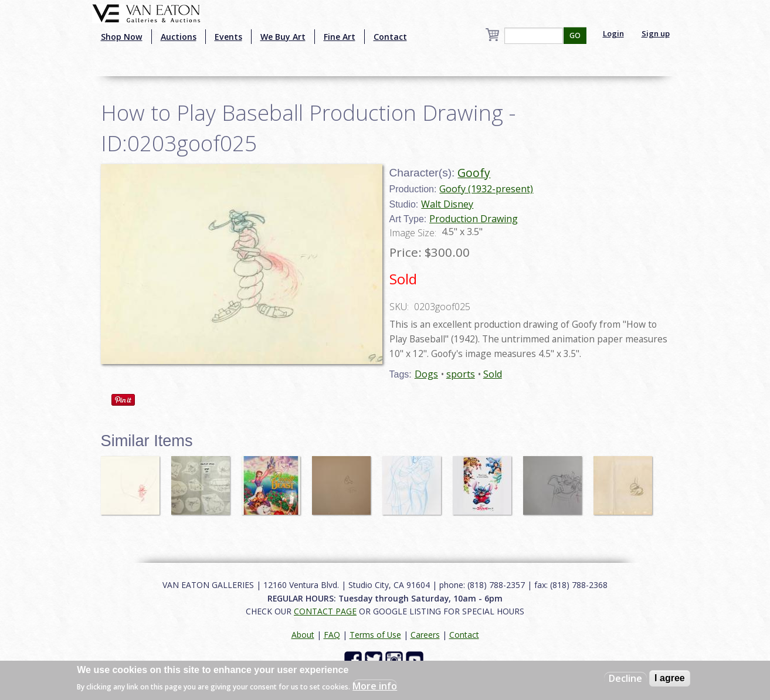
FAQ (332, 635)
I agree (670, 678)
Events (228, 37)
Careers (425, 635)
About (303, 635)
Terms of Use (375, 635)
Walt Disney (447, 204)
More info (375, 686)
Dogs (426, 374)
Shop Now (122, 37)
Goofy (474, 173)
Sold (493, 374)
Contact (390, 37)
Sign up (656, 33)
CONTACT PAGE (325, 611)
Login (613, 33)
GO (575, 35)
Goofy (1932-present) (486, 189)
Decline (625, 678)
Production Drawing (474, 219)
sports (461, 374)
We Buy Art (283, 37)
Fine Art (340, 37)
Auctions (179, 37)
